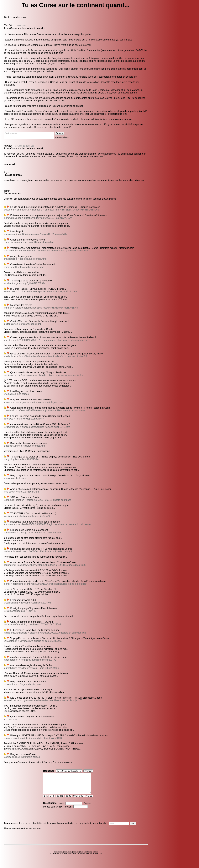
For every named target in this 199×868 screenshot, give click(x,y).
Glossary (76, 857)
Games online (59, 857)
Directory (98, 859)
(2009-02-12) (20, 25)
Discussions (72, 859)
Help (81, 857)
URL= (82, 801)
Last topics (68, 857)
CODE (68, 801)
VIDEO (89, 801)
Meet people (90, 859)
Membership (88, 857)
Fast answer (32, 136)
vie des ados (19, 17)
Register (88, 808)
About (95, 857)
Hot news (64, 859)
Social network (55, 859)
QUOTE (60, 801)
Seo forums (81, 859)
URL (75, 801)
